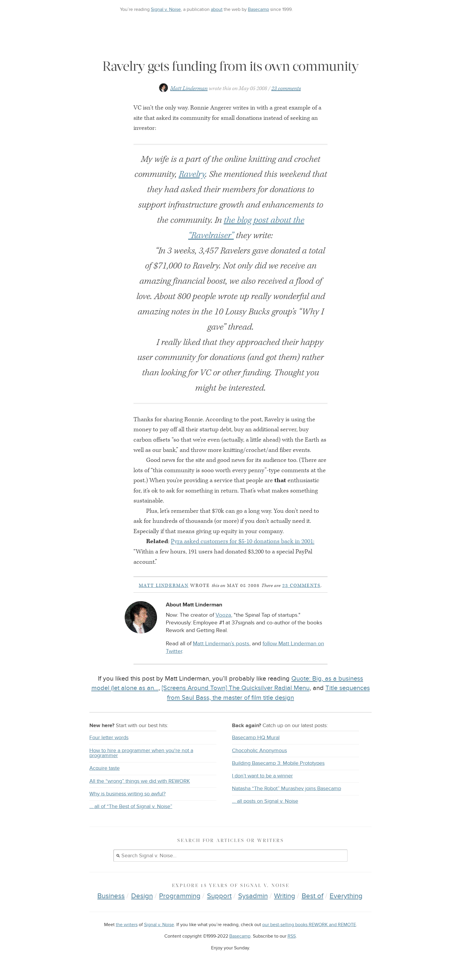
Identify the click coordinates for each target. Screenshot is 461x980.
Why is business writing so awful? (127, 794)
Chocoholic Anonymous (259, 751)
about (217, 9)
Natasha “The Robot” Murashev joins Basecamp (287, 789)
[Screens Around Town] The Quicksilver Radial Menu (236, 688)
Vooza (223, 615)
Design (142, 896)
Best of (313, 896)
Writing (285, 896)
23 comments (286, 88)
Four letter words (109, 738)
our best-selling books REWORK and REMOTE (309, 925)
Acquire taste (105, 768)
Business (111, 896)
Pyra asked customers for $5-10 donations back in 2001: (243, 541)
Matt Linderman (189, 88)
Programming (180, 896)
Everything (346, 896)
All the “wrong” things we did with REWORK (140, 781)
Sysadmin (253, 896)
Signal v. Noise (166, 9)
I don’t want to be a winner (262, 776)
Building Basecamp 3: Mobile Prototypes (278, 763)
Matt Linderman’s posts (221, 644)
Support (219, 896)
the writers (127, 925)
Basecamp (258, 9)
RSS (292, 936)
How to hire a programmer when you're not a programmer (141, 753)
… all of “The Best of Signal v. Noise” (131, 806)
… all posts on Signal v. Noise (265, 801)
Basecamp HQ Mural (256, 738)
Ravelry (192, 174)
